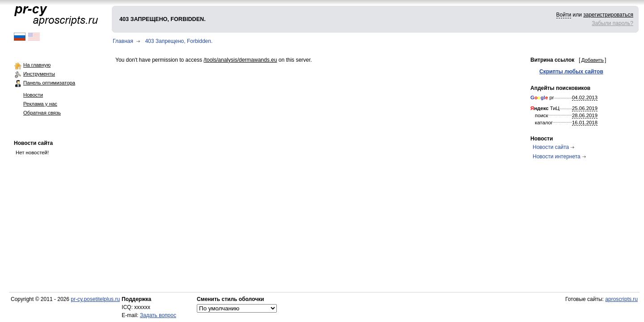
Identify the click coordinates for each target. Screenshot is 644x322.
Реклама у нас (40, 104)
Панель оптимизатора (49, 83)
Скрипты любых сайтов (571, 72)
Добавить (593, 60)
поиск (542, 115)
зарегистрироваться (608, 15)
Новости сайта (33, 143)
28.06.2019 (585, 115)
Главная (123, 41)
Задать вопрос (158, 315)
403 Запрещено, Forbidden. (179, 41)
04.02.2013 (585, 97)
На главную (37, 65)
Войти (564, 15)
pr (542, 97)
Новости (33, 95)
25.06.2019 (585, 108)
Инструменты (39, 74)
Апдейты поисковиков (560, 88)
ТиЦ (545, 108)
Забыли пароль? (612, 23)
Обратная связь (42, 113)
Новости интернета (557, 157)
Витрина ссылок (552, 60)
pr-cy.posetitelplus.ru (95, 299)
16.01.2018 (585, 123)
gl (543, 97)
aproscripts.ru (621, 299)
